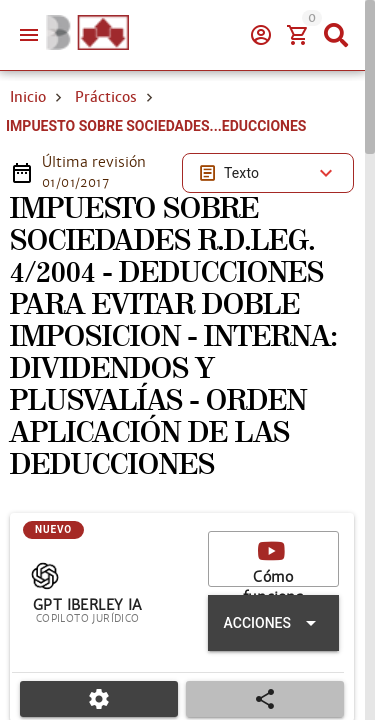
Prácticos (106, 97)
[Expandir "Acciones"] (273, 623)
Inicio (28, 97)
